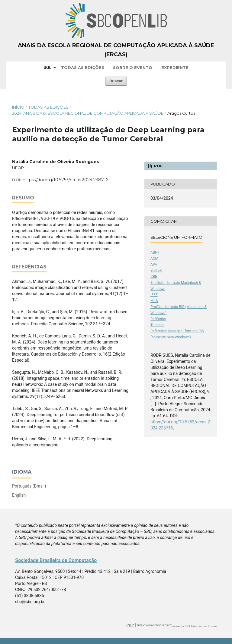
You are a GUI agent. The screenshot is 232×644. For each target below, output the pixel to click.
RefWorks (158, 319)
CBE (154, 277)
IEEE (154, 295)
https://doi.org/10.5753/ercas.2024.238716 (65, 180)
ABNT (155, 252)
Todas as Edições (83, 67)
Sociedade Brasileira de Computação (56, 560)
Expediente (175, 67)
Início (18, 107)
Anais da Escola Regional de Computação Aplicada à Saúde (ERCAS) (116, 50)
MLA (154, 301)
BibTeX (156, 271)
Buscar (116, 81)
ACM (154, 258)
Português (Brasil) (29, 486)
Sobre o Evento (133, 67)
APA (154, 264)
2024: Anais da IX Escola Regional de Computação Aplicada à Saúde (88, 113)
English (19, 495)
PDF (158, 166)
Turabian (157, 325)
